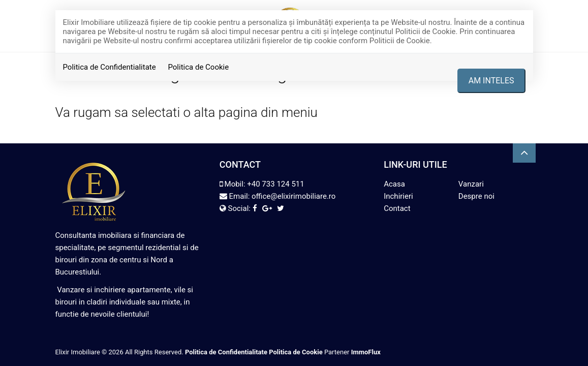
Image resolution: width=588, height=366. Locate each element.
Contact (397, 208)
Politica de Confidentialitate (110, 67)
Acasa (394, 184)
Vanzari (471, 184)
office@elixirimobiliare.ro (293, 196)
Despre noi (476, 196)
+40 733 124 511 (275, 184)
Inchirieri (398, 196)
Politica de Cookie (198, 67)
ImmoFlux (366, 352)
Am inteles (491, 81)
